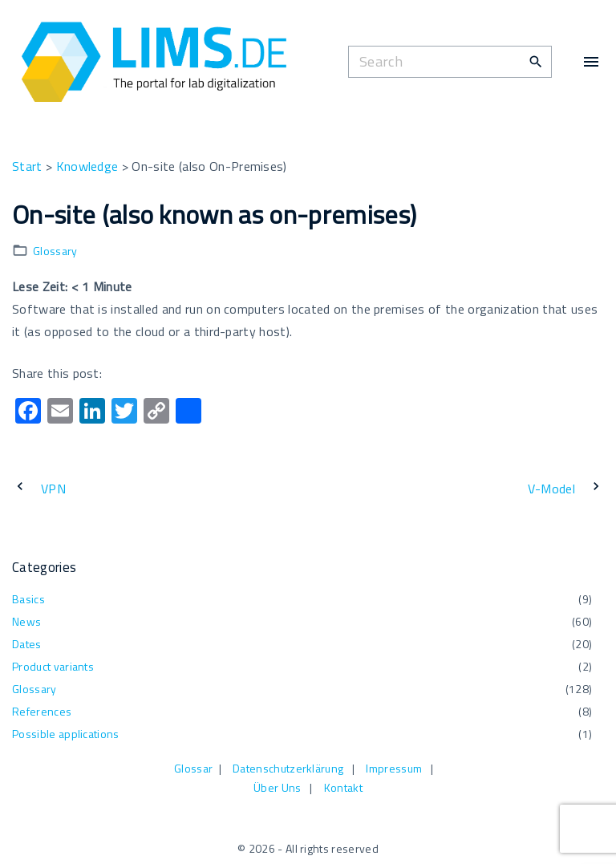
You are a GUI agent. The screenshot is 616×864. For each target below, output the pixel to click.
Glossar (193, 768)
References (42, 711)
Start (27, 166)
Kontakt (343, 787)
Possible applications (66, 734)
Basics (28, 599)
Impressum (394, 768)
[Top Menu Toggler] (591, 62)
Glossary (55, 251)
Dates (27, 644)
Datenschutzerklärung (288, 768)
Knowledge (87, 166)
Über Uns (278, 787)
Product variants (53, 666)
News (26, 621)
